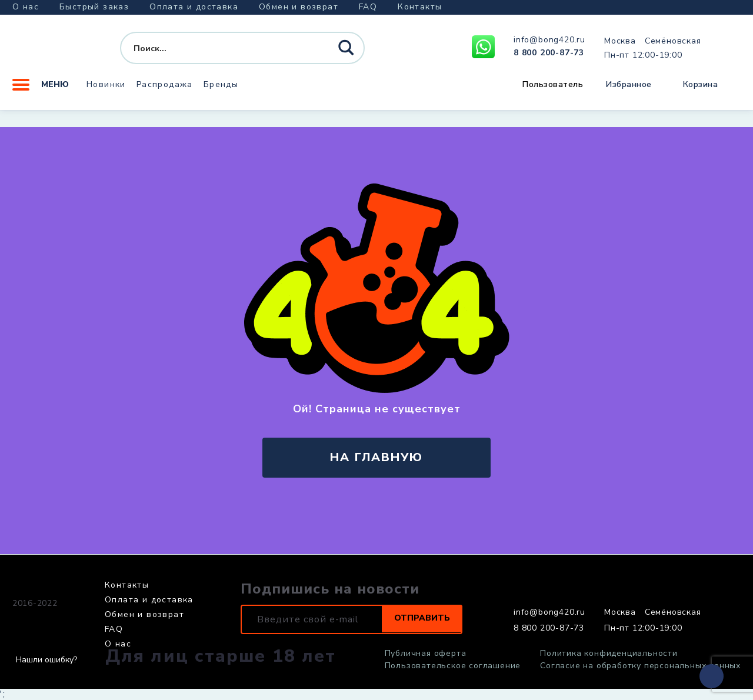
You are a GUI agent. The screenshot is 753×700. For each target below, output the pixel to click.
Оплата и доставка (194, 7)
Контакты (420, 7)
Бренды (221, 91)
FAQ (368, 7)
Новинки (106, 91)
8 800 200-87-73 (549, 56)
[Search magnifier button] (348, 52)
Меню (41, 91)
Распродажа (165, 91)
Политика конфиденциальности (609, 654)
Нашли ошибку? (46, 660)
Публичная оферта (426, 654)
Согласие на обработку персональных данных (640, 666)
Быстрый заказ (94, 7)
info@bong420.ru (549, 44)
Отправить (417, 619)
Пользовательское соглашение (453, 666)
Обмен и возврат (299, 7)
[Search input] (221, 52)
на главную (376, 457)
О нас (26, 7)
